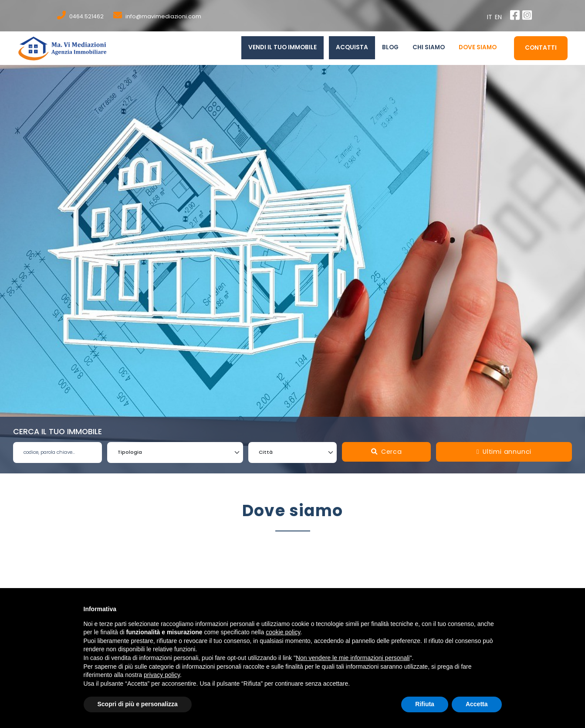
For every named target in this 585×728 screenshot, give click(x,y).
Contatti (541, 48)
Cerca (387, 452)
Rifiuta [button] (425, 704)
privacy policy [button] (162, 675)
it (491, 17)
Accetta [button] (477, 704)
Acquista (352, 47)
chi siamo (429, 47)
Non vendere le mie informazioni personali (353, 658)
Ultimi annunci (504, 452)
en (500, 17)
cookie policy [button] (283, 632)
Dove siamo (478, 47)
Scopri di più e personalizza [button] (138, 704)
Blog (390, 47)
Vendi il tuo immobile (282, 47)
